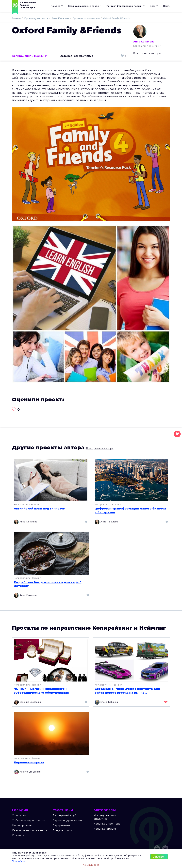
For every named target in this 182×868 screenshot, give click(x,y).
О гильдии (19, 815)
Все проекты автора (147, 53)
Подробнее (19, 861)
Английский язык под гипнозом (40, 508)
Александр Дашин (27, 772)
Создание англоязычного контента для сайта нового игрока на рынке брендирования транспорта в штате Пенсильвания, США (127, 691)
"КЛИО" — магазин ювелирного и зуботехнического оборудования (41, 691)
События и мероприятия (28, 820)
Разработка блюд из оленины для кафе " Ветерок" (48, 584)
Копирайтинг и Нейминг (29, 56)
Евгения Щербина (27, 702)
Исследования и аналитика (105, 817)
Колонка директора (107, 824)
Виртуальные (62, 825)
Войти (167, 6)
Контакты (18, 835)
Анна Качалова (144, 34)
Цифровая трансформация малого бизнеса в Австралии (130, 510)
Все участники (62, 830)
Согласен (159, 857)
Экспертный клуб (64, 815)
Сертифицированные (67, 820)
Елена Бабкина (106, 702)
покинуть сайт (91, 865)
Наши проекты (22, 825)
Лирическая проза (29, 762)
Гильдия (57, 6)
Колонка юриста (105, 829)
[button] (85, 6)
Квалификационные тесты (30, 830)
